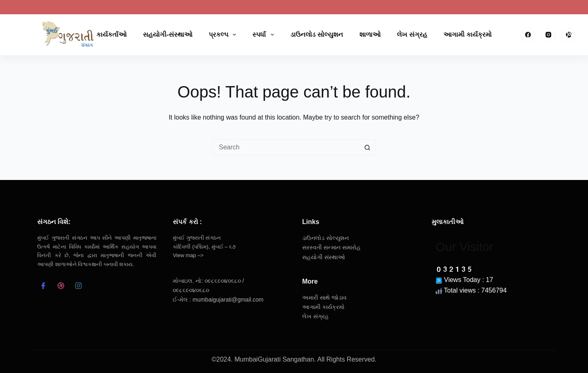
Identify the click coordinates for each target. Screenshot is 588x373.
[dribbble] (61, 287)
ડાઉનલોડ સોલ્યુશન (317, 34)
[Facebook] (528, 35)
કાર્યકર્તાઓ (111, 34)
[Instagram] (548, 35)
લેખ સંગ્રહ (412, 34)
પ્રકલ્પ (224, 35)
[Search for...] (286, 147)
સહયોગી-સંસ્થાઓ (168, 34)
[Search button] (367, 147)
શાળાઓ (370, 34)
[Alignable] (569, 35)
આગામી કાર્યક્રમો (468, 34)
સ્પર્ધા (265, 35)
